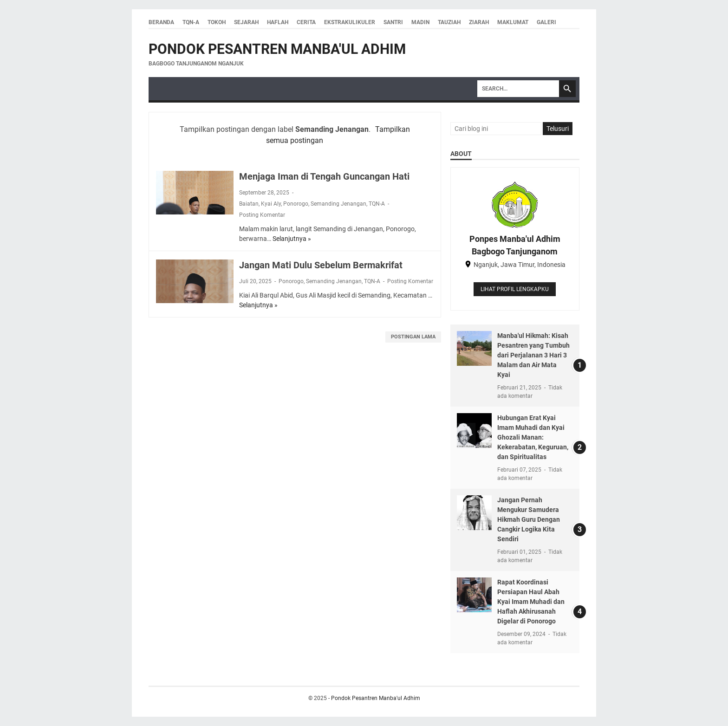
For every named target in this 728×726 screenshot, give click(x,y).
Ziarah (479, 22)
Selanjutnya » (292, 239)
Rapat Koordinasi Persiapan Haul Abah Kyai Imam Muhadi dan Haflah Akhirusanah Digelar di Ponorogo (531, 602)
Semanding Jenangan (338, 204)
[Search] (518, 89)
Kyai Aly (271, 204)
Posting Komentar (262, 215)
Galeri (546, 22)
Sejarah (246, 22)
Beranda (161, 22)
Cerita (306, 22)
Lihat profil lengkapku (515, 289)
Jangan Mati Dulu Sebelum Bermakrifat (321, 265)
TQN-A (191, 22)
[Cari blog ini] (496, 129)
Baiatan (249, 204)
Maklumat (513, 22)
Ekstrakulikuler (350, 22)
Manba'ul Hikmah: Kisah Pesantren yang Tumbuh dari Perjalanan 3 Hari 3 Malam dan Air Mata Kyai (533, 355)
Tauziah (449, 22)
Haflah (278, 22)
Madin (420, 22)
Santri (393, 22)
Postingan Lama (413, 337)
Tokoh (217, 22)
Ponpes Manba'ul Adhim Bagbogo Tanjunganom (515, 245)
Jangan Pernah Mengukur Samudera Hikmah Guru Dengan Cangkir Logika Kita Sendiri (529, 519)
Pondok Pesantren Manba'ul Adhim (277, 49)
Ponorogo (296, 204)
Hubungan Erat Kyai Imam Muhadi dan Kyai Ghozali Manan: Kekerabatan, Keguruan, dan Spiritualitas (533, 437)
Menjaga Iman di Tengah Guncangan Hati (324, 176)
